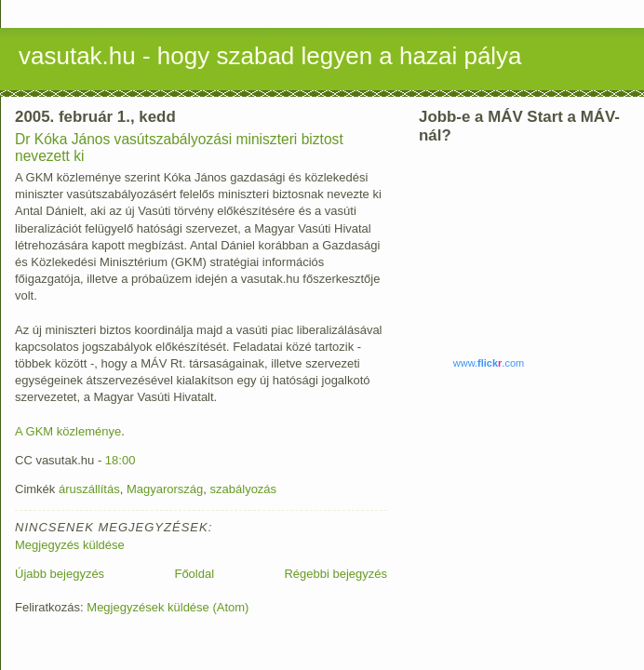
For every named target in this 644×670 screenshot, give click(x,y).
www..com (489, 363)
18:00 (121, 460)
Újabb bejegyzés (60, 574)
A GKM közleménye (68, 431)
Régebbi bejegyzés (335, 574)
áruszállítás (89, 489)
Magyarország (165, 489)
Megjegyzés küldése (70, 545)
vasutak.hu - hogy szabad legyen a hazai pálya (270, 56)
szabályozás (244, 489)
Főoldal (194, 574)
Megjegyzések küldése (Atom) (168, 607)
